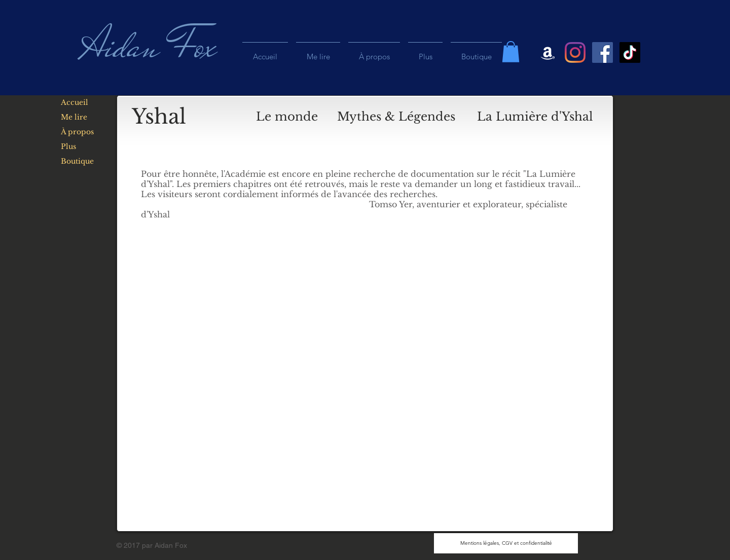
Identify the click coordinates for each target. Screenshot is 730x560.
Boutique (77, 161)
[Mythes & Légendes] (396, 117)
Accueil (75, 102)
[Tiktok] (630, 52)
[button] (511, 52)
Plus (68, 146)
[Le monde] (287, 117)
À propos (77, 132)
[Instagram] (575, 52)
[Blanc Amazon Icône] (548, 52)
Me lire (74, 117)
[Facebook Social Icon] (603, 52)
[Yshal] (159, 117)
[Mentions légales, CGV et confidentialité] (506, 543)
